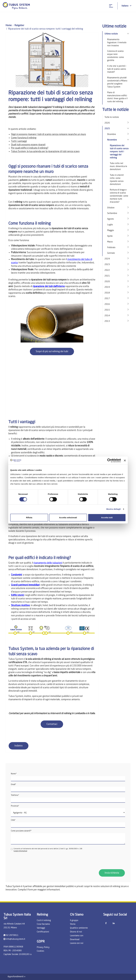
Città (13, 820)
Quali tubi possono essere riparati (28, 145)
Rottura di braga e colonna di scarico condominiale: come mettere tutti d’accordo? (119, 196)
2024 (107, 259)
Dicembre (112, 134)
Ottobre (111, 208)
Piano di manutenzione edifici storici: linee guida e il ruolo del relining (117, 97)
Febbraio (111, 248)
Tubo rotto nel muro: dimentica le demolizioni (118, 166)
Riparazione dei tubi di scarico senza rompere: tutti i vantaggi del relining (119, 152)
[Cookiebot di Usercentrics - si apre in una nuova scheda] (109, 460)
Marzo (110, 242)
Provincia (15, 806)
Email (13, 785)
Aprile (110, 236)
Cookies (40, 951)
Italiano (126, 6)
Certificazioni (43, 932)
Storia (73, 924)
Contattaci (52, 724)
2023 (107, 265)
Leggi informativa (20, 851)
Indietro (19, 746)
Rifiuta (29, 518)
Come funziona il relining (24, 138)
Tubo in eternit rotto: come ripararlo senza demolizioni (117, 180)
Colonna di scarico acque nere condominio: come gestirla (116, 56)
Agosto (110, 219)
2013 (107, 321)
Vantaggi (41, 928)
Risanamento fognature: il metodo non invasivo (117, 43)
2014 (107, 316)
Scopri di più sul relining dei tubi (52, 351)
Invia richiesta (112, 873)
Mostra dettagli (113, 509)
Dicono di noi (76, 932)
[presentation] (31, 861)
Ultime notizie (111, 34)
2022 (107, 270)
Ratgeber (19, 25)
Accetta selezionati (68, 518)
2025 (107, 129)
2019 (107, 287)
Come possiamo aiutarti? (21, 831)
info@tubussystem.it (16, 939)
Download (75, 940)
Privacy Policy (43, 947)
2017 (107, 299)
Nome (14, 774)
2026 (107, 123)
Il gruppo (74, 920)
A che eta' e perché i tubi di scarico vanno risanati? (117, 69)
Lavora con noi (77, 943)
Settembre (112, 213)
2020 (107, 282)
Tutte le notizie (112, 117)
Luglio (110, 225)
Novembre (112, 140)
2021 (107, 276)
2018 (107, 293)
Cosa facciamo (43, 924)
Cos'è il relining (44, 920)
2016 (107, 304)
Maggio (111, 230)
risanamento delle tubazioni (48, 563)
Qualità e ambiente (79, 928)
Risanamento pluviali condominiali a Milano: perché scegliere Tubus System (117, 82)
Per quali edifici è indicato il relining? (30, 148)
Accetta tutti (107, 518)
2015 (107, 310)
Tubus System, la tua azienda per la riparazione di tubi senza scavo (45, 151)
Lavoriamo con (77, 936)
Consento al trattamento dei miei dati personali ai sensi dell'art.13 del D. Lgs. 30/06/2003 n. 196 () (47, 850)
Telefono (15, 795)
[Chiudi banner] (125, 460)
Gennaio (111, 253)
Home (9, 25)
